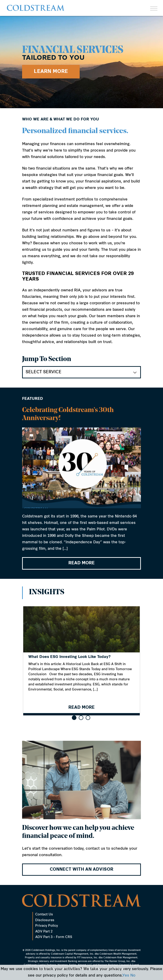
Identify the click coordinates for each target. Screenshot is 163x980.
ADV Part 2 (44, 932)
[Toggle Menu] (154, 8)
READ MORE (81, 564)
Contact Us (44, 915)
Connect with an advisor (81, 870)
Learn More (51, 72)
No (133, 976)
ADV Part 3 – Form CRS (54, 937)
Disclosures (45, 920)
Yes (126, 976)
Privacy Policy (47, 926)
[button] (74, 718)
